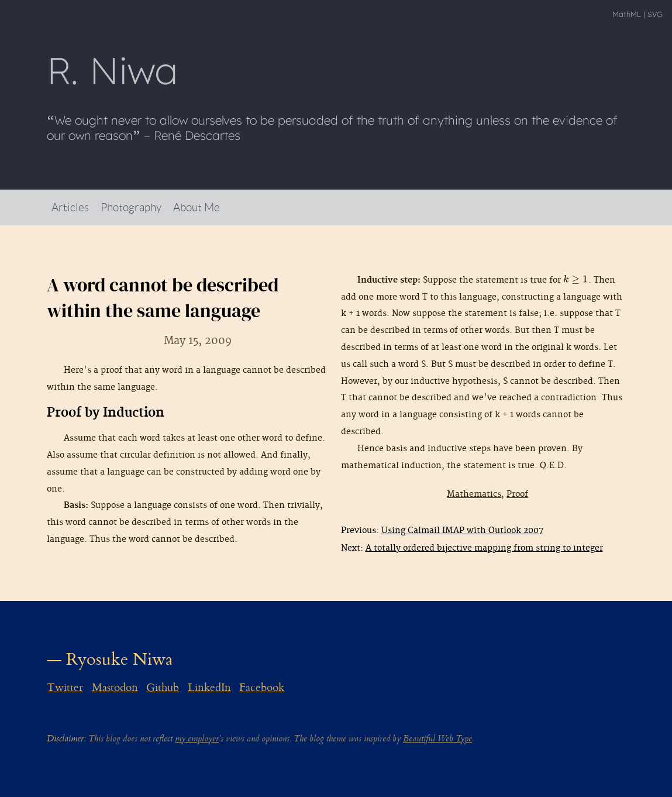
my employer (197, 739)
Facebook (262, 688)
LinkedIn (209, 688)
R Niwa (112, 70)
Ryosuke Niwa (120, 659)
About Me (197, 207)
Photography (131, 207)
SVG (655, 14)
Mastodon (115, 688)
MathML (627, 14)
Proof (517, 494)
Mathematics (474, 494)
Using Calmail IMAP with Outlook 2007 (462, 530)
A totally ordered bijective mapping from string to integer (484, 548)
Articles (70, 207)
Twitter (65, 688)
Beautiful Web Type (437, 739)
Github (163, 688)
